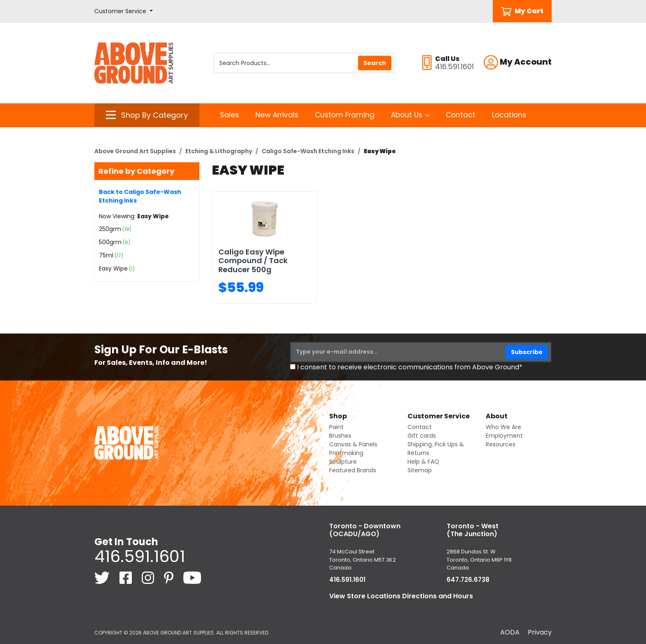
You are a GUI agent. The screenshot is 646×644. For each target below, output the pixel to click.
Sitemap (420, 470)
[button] (124, 11)
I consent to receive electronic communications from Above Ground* (410, 367)
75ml (106, 255)
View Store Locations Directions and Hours (401, 596)
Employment (504, 436)
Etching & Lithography (219, 151)
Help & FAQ (423, 462)
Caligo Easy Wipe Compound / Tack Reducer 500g (253, 261)
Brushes (340, 436)
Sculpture (343, 462)
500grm (110, 242)
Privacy (540, 632)
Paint (336, 427)
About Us (410, 115)
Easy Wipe (113, 268)
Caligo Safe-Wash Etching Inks (308, 151)
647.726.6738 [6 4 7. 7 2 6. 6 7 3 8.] (468, 580)
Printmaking (346, 453)
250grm (110, 229)
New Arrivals (277, 115)
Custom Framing (345, 115)
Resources (501, 444)
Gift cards (422, 436)
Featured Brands (353, 470)
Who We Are (503, 427)
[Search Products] (304, 63)
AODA (510, 632)
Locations (509, 115)
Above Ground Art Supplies (135, 151)
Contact (461, 115)
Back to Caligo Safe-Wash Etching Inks (140, 196)
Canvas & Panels (353, 444)
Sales (229, 115)
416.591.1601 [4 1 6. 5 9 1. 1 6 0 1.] (140, 556)
